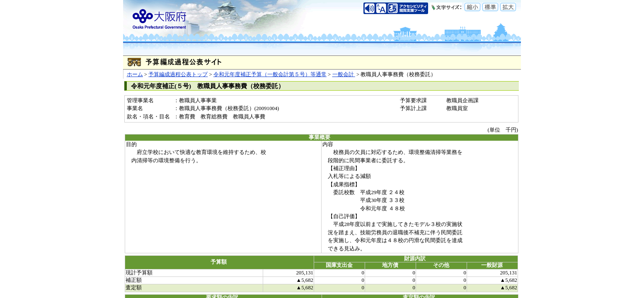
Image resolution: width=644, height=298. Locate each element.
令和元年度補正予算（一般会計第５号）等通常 (270, 74)
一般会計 (344, 74)
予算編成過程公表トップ (178, 74)
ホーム (135, 74)
